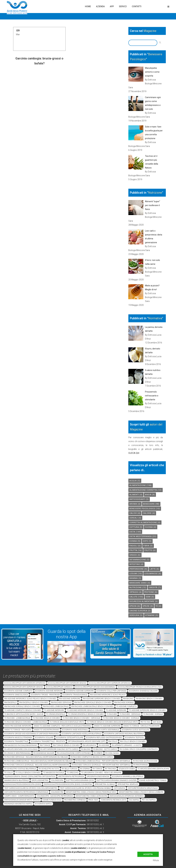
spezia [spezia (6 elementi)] (135, 606)
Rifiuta (156, 860)
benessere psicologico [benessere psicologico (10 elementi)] (145, 509)
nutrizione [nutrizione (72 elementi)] (138, 587)
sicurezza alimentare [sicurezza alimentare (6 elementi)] (144, 601)
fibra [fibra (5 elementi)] (148, 546)
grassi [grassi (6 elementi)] (135, 555)
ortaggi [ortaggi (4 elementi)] (136, 592)
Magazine (150, 31)
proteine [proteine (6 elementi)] (151, 592)
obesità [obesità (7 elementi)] (155, 587)
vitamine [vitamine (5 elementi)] (152, 615)
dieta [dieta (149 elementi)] (135, 532)
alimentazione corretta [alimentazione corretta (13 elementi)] (146, 490)
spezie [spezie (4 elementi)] (148, 606)
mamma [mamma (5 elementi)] (135, 578)
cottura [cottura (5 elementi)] (136, 527)
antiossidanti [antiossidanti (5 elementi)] (139, 499)
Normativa (155, 318)
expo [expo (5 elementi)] (147, 541)
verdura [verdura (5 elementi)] (136, 615)
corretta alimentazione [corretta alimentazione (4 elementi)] (145, 522)
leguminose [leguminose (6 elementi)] (153, 573)
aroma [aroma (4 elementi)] (135, 504)
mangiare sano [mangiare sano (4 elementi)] (140, 583)
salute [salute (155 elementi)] (136, 597)
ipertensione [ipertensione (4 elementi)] (138, 569)
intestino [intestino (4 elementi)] (136, 564)
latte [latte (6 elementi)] (154, 569)
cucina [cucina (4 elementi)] (151, 527)
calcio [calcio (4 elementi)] (135, 513)
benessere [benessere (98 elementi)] (151, 504)
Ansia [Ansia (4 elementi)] (150, 495)
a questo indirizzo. (57, 856)
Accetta (148, 854)
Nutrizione (155, 193)
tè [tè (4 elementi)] (158, 606)
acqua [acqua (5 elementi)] (135, 481)
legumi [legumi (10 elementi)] (136, 573)
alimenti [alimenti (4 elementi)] (136, 495)
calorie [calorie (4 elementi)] (149, 513)
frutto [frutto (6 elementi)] (150, 550)
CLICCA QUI (134, 453)
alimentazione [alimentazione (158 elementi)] (141, 485)
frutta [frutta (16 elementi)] (136, 550)
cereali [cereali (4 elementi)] (135, 518)
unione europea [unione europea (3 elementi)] (140, 611)
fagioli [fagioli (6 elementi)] (135, 546)
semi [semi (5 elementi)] (150, 597)
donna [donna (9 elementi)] (135, 541)
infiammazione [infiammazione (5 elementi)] (139, 560)
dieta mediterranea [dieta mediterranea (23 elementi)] (143, 536)
